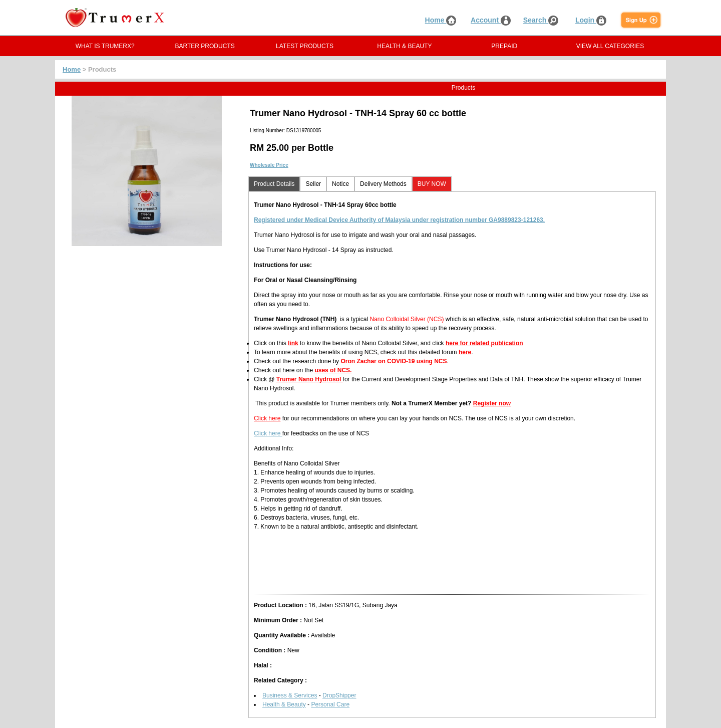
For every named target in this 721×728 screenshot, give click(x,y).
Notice (340, 184)
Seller (313, 184)
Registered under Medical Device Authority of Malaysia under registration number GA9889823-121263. (399, 220)
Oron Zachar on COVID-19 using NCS (394, 361)
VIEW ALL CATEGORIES (610, 46)
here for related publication (484, 343)
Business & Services (290, 695)
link (293, 343)
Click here (267, 418)
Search (541, 20)
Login (591, 20)
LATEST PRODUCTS (305, 46)
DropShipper (339, 695)
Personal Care (330, 704)
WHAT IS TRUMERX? (105, 46)
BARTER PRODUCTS (205, 46)
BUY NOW (432, 184)
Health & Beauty (284, 704)
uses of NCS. (333, 370)
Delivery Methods (383, 184)
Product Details (274, 184)
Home (441, 20)
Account (491, 20)
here (465, 352)
